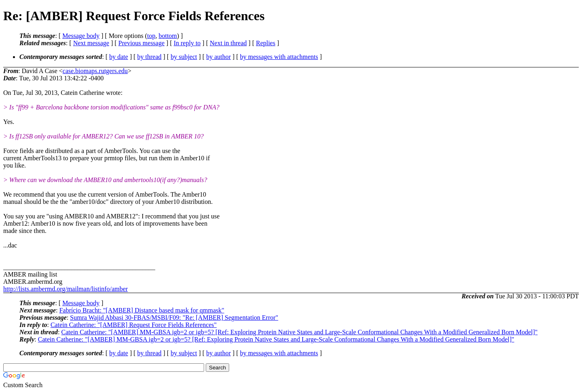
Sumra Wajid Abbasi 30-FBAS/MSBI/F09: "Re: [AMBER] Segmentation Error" (174, 318)
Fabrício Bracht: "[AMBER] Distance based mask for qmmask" (142, 310)
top (151, 36)
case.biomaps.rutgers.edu (95, 71)
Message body (81, 36)
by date (119, 57)
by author (218, 57)
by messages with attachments (279, 57)
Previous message (141, 43)
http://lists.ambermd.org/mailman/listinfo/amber (65, 289)
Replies (266, 43)
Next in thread (228, 43)
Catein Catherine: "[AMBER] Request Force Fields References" (134, 325)
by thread (150, 57)
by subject (184, 57)
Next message (91, 43)
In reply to (187, 43)
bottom (168, 36)
